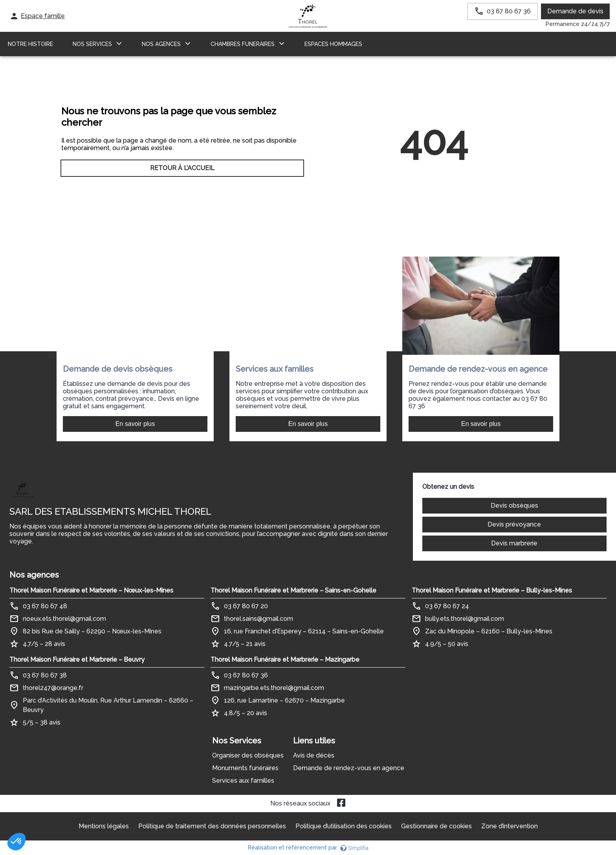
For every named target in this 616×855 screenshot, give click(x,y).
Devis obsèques (514, 505)
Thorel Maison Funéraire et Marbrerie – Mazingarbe (285, 660)
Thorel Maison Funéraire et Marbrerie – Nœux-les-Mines (91, 590)
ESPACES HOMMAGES (333, 44)
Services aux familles (243, 781)
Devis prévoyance (514, 524)
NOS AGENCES (161, 44)
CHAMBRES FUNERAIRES (243, 44)
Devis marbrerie (514, 543)
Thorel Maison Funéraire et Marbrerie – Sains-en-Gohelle (293, 590)
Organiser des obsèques (248, 755)
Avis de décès (314, 755)
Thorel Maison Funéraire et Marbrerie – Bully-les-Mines (492, 590)
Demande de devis (575, 11)
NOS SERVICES (92, 44)
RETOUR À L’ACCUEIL (182, 168)
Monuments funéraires (245, 768)
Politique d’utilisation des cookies (344, 826)
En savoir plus (135, 424)
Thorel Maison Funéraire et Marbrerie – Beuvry (77, 660)
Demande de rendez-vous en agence (349, 768)
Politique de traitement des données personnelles (212, 826)
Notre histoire (30, 44)
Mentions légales (104, 826)
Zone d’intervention (510, 826)
